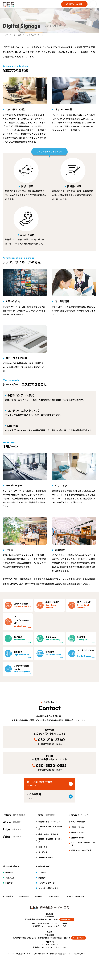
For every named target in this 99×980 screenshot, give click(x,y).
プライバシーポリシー (75, 896)
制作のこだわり (19, 815)
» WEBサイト (49, 942)
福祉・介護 (43, 847)
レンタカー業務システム (48, 888)
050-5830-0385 (51, 766)
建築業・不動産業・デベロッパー (50, 840)
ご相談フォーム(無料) (74, 4)
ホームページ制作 (77, 821)
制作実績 (17, 822)
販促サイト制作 (78, 838)
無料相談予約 (24, 896)
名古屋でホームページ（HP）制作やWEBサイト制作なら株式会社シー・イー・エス (47, 954)
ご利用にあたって (54, 896)
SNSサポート (11, 883)
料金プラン (16, 829)
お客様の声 (17, 837)
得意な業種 (50, 815)
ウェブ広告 (10, 878)
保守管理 (9, 872)
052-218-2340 (51, 740)
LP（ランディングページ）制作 (83, 844)
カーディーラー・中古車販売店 (50, 828)
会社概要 (38, 896)
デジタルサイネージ (47, 883)
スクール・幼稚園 (46, 857)
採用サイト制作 (78, 832)
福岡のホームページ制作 (81, 850)
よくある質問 (8, 896)
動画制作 (42, 878)
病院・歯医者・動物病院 (48, 834)
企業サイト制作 (78, 827)
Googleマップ (67, 919)
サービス (85, 815)
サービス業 (43, 852)
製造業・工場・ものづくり (49, 822)
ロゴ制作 (42, 872)
